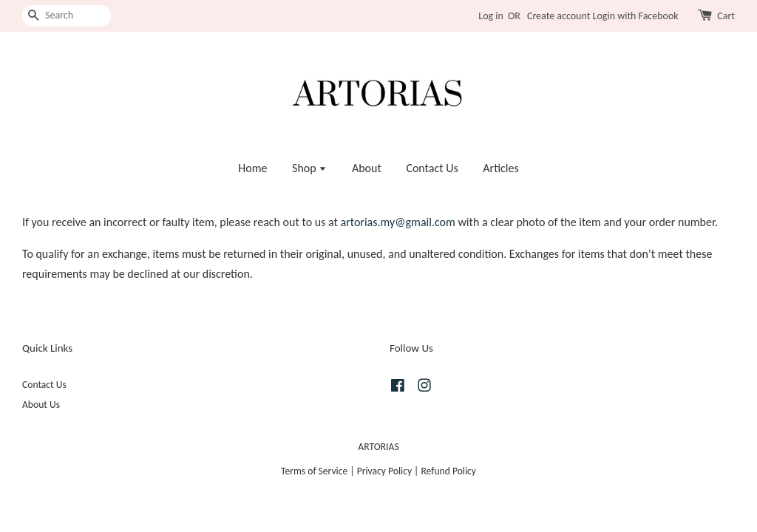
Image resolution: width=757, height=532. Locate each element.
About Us (41, 405)
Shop (309, 168)
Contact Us (432, 168)
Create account (559, 16)
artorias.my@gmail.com (397, 222)
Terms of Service (314, 471)
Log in (491, 16)
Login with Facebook (636, 16)
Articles (500, 168)
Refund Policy (448, 471)
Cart (726, 16)
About (367, 168)
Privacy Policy (384, 471)
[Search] (67, 16)
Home (252, 168)
